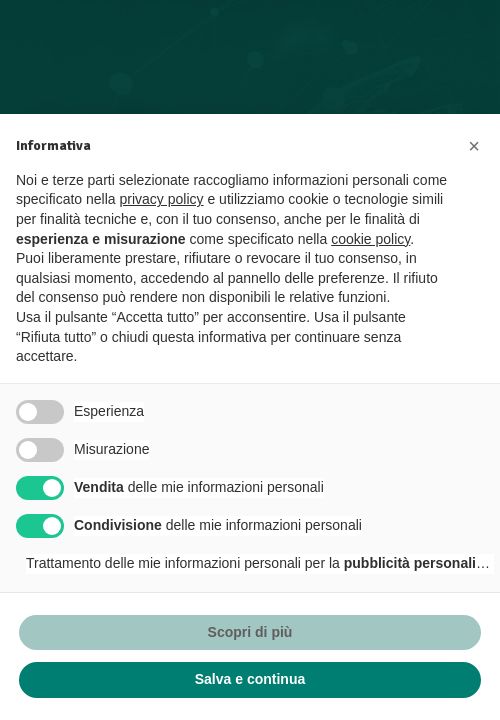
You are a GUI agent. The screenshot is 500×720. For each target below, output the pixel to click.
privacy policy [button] (162, 199)
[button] (474, 146)
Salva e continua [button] (250, 679)
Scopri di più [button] (250, 632)
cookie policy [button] (370, 239)
